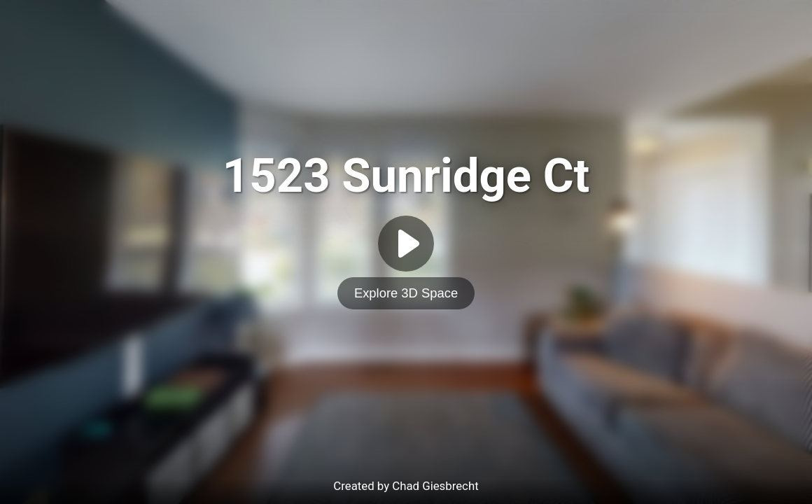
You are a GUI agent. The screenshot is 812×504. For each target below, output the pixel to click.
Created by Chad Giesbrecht (406, 486)
